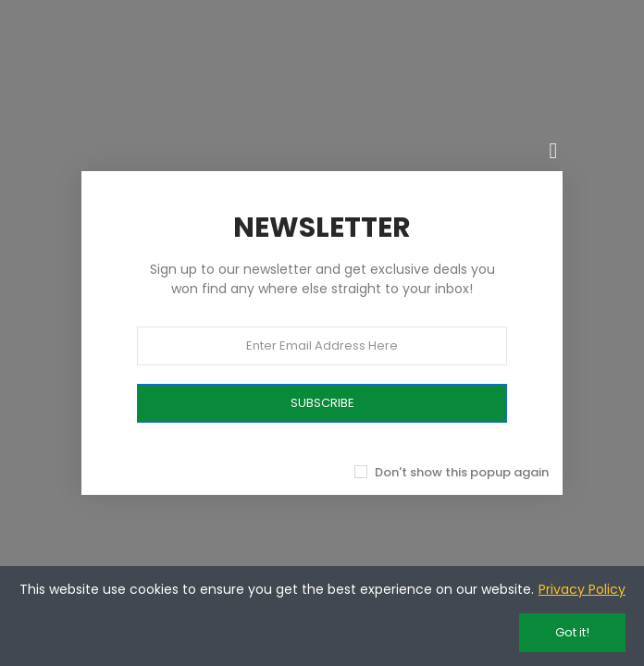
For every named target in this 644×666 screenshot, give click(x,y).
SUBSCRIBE (322, 403)
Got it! (572, 632)
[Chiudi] (553, 151)
